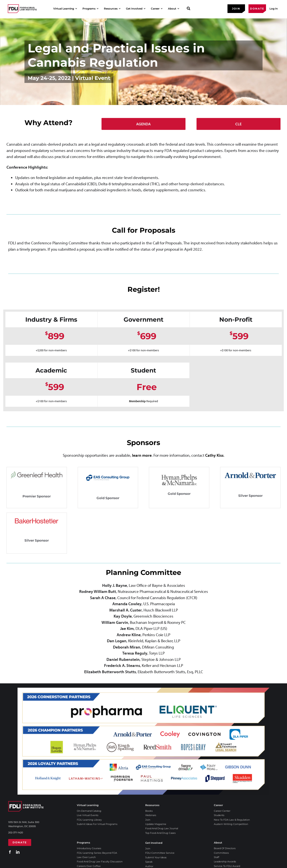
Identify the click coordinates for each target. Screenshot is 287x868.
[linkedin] (18, 852)
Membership (138, 401)
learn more (142, 455)
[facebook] (10, 852)
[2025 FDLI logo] (22, 9)
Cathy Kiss (214, 455)
